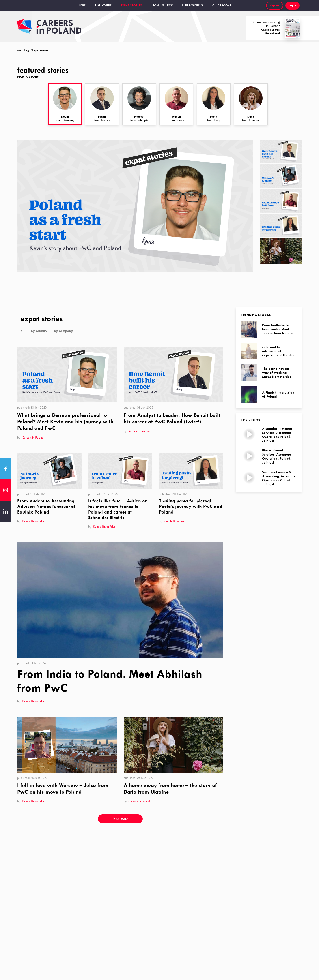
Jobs (82, 6)
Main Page (24, 50)
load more (120, 819)
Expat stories (131, 6)
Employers (103, 6)
